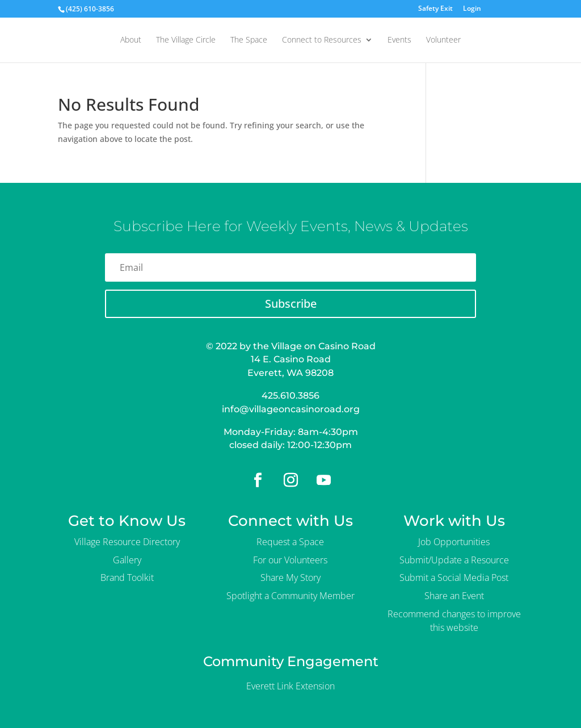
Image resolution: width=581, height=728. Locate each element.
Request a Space (290, 542)
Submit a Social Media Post (454, 578)
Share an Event (454, 596)
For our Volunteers (290, 560)
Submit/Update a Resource (454, 560)
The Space (249, 40)
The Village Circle (186, 40)
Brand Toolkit (127, 578)
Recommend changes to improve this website (454, 621)
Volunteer (443, 40)
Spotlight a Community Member (290, 596)
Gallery (127, 560)
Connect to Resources (322, 40)
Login (472, 9)
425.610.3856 (290, 396)
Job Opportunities (454, 542)
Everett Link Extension (290, 686)
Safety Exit (435, 9)
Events (399, 40)
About (131, 40)
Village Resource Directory (127, 542)
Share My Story (290, 578)
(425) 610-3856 (90, 9)
